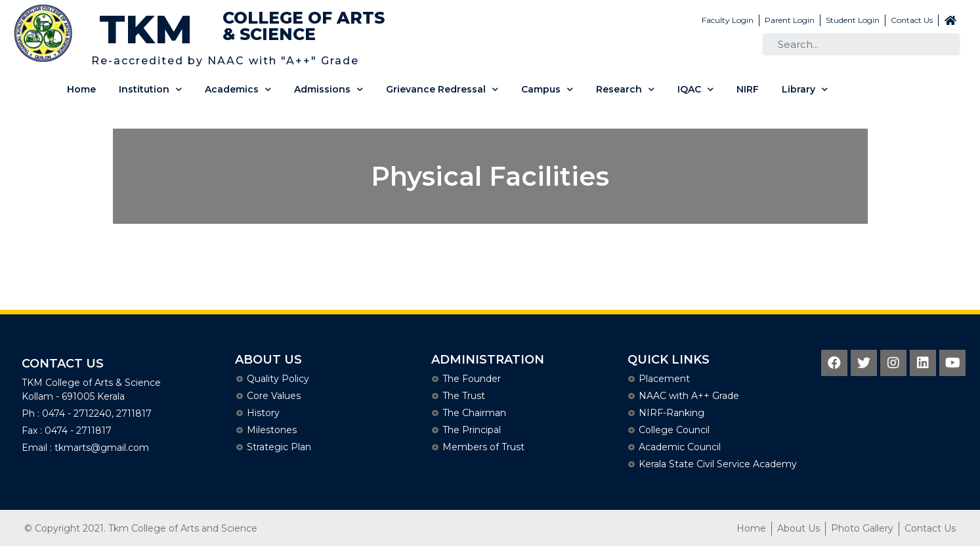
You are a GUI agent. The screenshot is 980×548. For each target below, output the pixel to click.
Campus (547, 90)
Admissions (329, 90)
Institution (150, 90)
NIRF (748, 89)
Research (625, 90)
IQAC (695, 90)
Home (81, 89)
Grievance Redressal (442, 90)
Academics (238, 90)
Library (805, 90)
